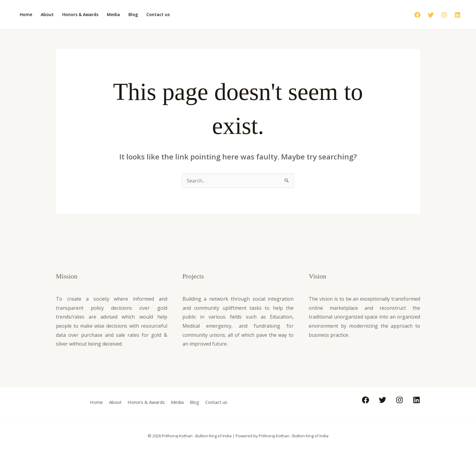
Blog (133, 14)
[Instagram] (444, 15)
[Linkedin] (457, 15)
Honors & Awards (80, 14)
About (47, 14)
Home (26, 14)
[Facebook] (417, 15)
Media (113, 14)
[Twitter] (431, 15)
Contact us (158, 14)
